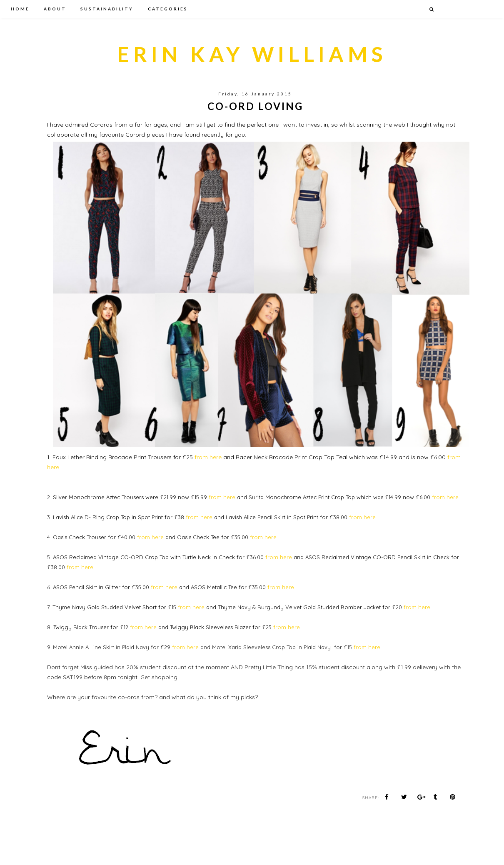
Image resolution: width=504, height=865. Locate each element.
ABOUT (55, 9)
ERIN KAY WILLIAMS (252, 54)
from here (208, 457)
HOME (20, 9)
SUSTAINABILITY (107, 9)
